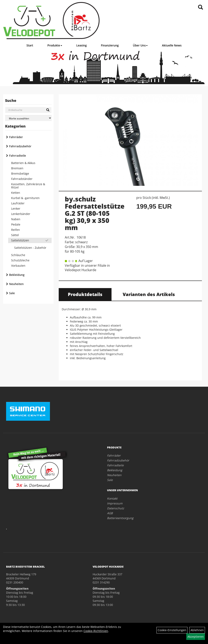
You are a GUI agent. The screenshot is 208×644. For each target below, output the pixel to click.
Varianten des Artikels (149, 294)
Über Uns (140, 45)
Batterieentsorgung (120, 518)
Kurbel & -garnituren (25, 198)
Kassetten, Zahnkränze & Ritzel (28, 186)
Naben (16, 219)
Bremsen (17, 168)
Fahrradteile (18, 156)
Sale (12, 293)
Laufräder (18, 203)
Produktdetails (85, 294)
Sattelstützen (20, 240)
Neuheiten (16, 284)
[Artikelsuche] (200, 7)
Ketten (16, 193)
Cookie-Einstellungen (172, 630)
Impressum (115, 503)
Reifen (16, 230)
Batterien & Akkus (23, 163)
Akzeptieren (196, 637)
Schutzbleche (20, 260)
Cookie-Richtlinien (96, 631)
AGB (110, 513)
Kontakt (112, 498)
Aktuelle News (172, 45)
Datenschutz (116, 508)
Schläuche (18, 255)
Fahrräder (16, 137)
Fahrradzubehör (20, 146)
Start (30, 45)
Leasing (82, 45)
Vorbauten (18, 266)
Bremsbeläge (20, 173)
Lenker (16, 209)
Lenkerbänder (21, 214)
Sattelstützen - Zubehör (30, 248)
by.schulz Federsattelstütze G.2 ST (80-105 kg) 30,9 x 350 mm (95, 213)
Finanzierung (110, 45)
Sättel (15, 235)
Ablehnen (197, 630)
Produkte (55, 45)
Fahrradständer (22, 179)
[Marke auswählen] (28, 118)
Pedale (16, 224)
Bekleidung (17, 275)
